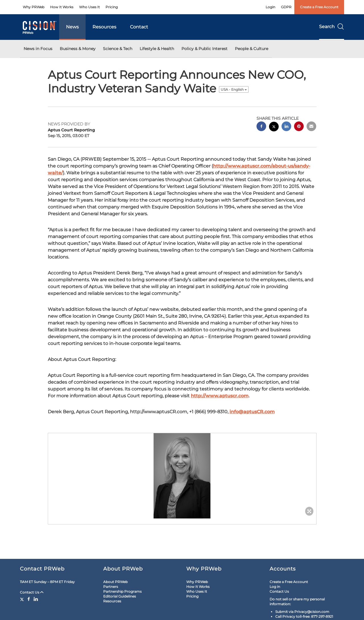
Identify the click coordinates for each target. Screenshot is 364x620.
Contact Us (32, 592)
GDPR (286, 7)
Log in (275, 587)
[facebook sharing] (261, 127)
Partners (111, 587)
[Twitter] (23, 599)
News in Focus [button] (38, 49)
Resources (104, 27)
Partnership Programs (122, 591)
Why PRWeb (34, 7)
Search (332, 27)
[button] (182, 476)
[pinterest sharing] (299, 127)
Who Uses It (89, 7)
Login (270, 7)
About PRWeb (115, 582)
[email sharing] (311, 127)
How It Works (62, 7)
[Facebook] (29, 599)
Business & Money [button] (78, 49)
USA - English (234, 89)
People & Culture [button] (252, 49)
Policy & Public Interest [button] (204, 49)
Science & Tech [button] (118, 49)
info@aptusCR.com (252, 412)
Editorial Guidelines (120, 596)
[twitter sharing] (274, 127)
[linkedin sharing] (286, 127)
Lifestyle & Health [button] (157, 49)
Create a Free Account (319, 7)
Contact (139, 27)
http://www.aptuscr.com (220, 396)
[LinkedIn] (36, 599)
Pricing (112, 7)
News (72, 27)
